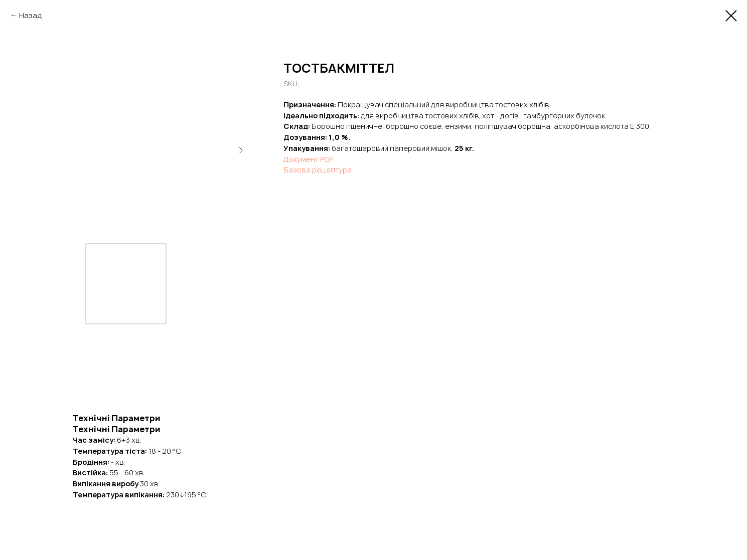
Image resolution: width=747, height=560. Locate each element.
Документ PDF (309, 159)
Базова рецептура (318, 170)
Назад (31, 15)
